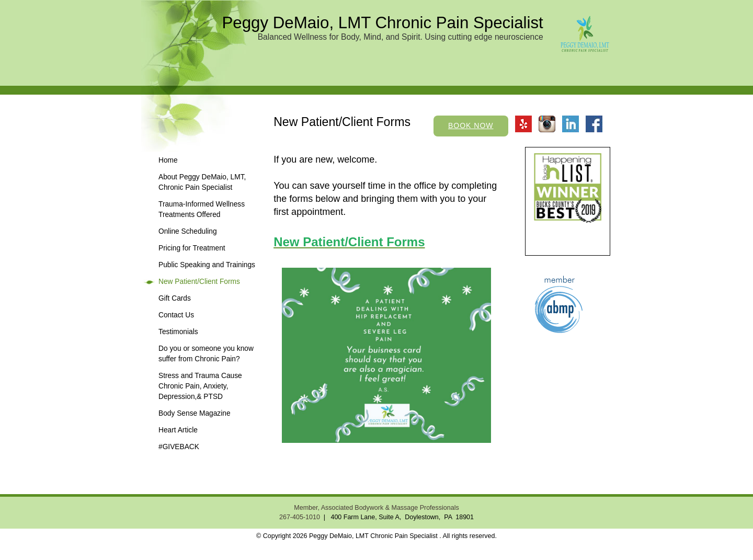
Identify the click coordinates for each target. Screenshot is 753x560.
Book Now (471, 125)
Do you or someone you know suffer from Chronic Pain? (206, 354)
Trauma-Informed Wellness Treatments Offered (202, 209)
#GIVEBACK (179, 447)
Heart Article (178, 430)
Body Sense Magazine (195, 413)
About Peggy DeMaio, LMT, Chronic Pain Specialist (202, 182)
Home (168, 160)
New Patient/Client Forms (199, 282)
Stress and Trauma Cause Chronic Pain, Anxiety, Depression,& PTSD (200, 386)
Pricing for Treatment (192, 248)
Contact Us (176, 315)
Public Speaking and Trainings (207, 265)
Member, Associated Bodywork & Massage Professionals (376, 508)
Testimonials (178, 332)
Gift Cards (175, 298)
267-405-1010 (300, 517)
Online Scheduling (188, 231)
